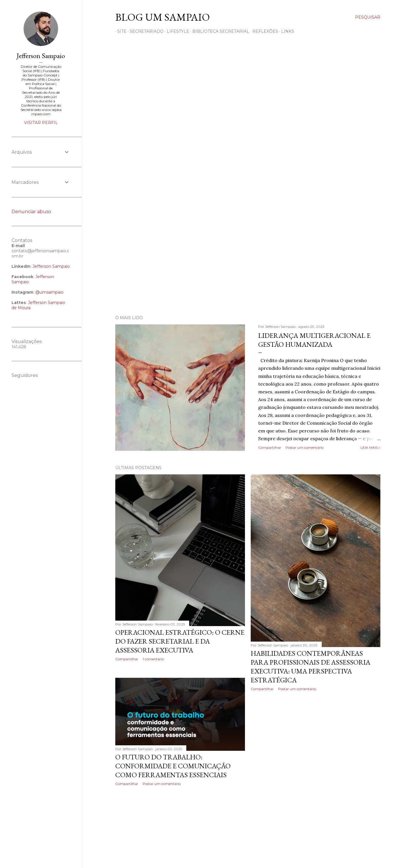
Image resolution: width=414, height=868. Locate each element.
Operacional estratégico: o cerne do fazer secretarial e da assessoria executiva (180, 641)
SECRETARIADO (145, 31)
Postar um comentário (304, 448)
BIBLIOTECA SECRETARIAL (219, 31)
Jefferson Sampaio (41, 56)
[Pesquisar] (368, 17)
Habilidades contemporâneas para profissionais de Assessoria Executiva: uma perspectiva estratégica (310, 667)
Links (286, 31)
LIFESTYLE (176, 31)
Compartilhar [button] (270, 448)
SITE (120, 31)
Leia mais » (370, 448)
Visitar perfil (41, 123)
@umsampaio (49, 292)
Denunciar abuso (31, 212)
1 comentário (153, 659)
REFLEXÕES (263, 31)
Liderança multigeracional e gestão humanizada (314, 340)
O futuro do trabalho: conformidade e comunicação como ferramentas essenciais (173, 766)
